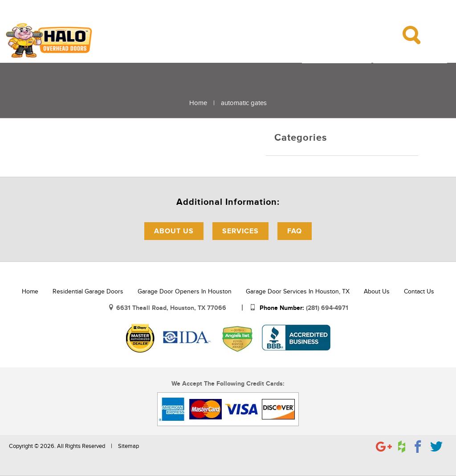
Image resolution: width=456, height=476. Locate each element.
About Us (174, 231)
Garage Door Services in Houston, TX (298, 291)
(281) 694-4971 (327, 308)
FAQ (295, 231)
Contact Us (419, 291)
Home (198, 103)
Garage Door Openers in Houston (185, 291)
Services (240, 231)
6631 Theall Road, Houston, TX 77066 (172, 308)
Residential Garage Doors (88, 291)
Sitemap (128, 446)
